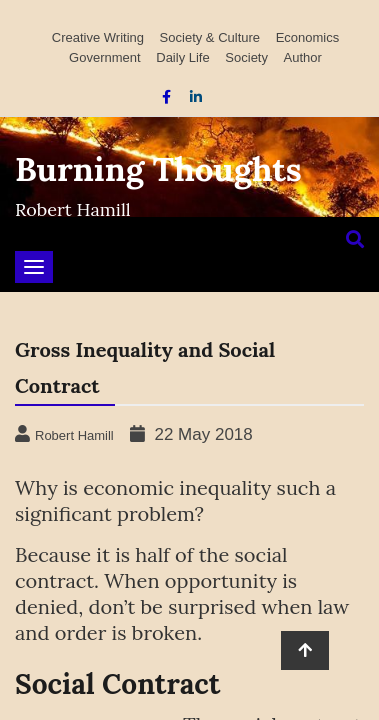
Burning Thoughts (158, 169)
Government (105, 57)
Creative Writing (98, 37)
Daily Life (182, 57)
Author (303, 57)
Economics (308, 37)
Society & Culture (210, 37)
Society (246, 57)
